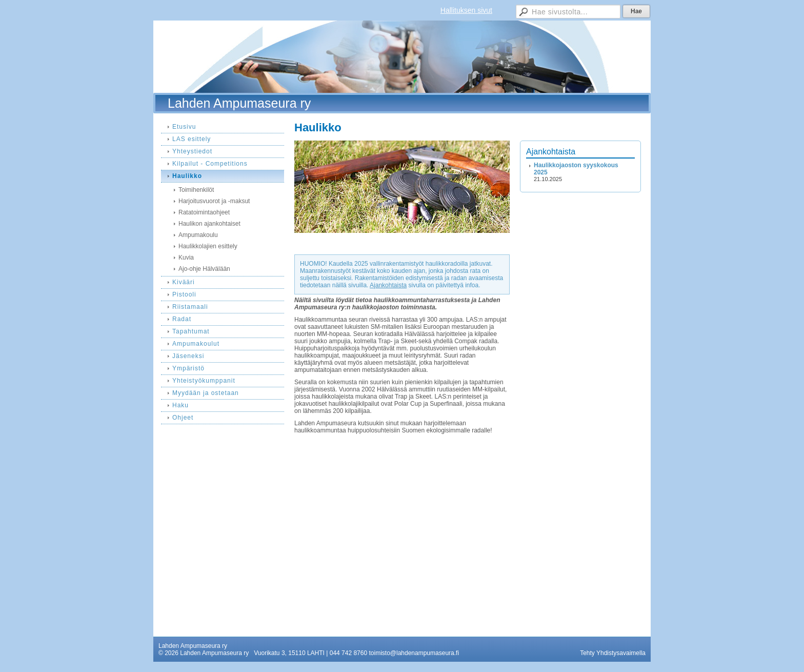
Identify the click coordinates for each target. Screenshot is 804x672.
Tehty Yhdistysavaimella (613, 653)
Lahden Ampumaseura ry (239, 103)
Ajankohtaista (388, 285)
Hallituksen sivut (466, 10)
